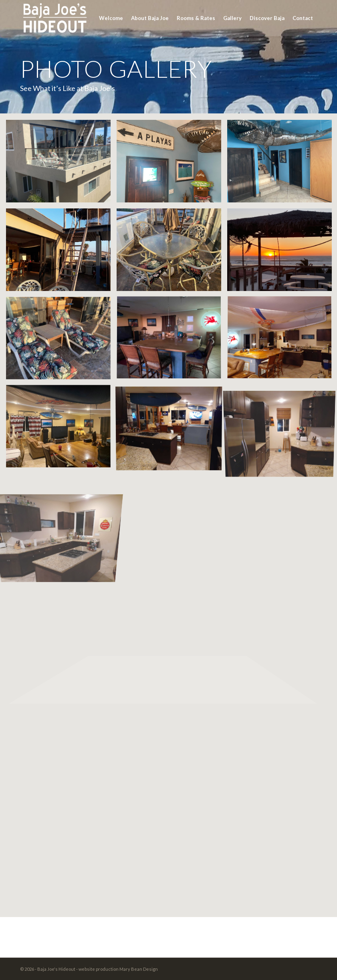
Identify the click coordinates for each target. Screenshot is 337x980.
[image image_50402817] (172, 341)
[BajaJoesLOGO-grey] (54, 18)
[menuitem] (111, 18)
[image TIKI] (172, 164)
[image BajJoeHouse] (61, 164)
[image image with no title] (61, 253)
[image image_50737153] (61, 341)
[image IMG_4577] (61, 429)
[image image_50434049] (172, 253)
